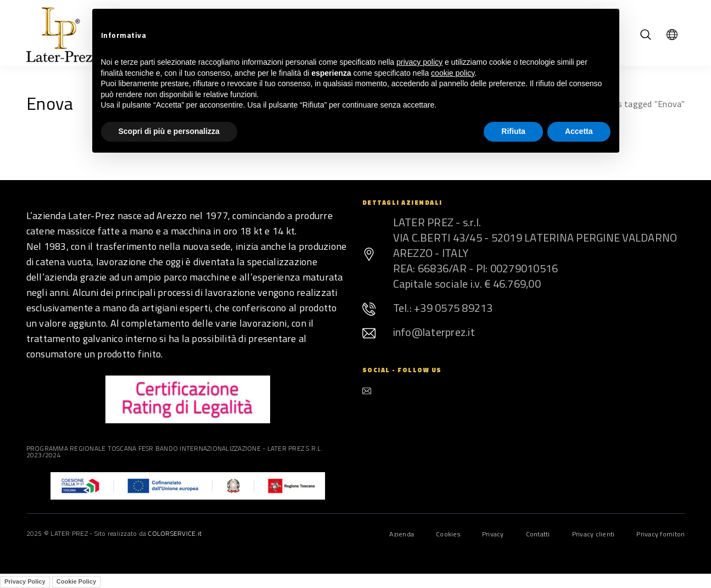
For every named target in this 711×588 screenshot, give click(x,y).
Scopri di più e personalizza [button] (169, 131)
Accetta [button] (579, 131)
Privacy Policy (25, 581)
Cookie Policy (76, 581)
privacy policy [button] (419, 62)
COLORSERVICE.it (175, 533)
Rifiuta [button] (513, 131)
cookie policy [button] (453, 73)
